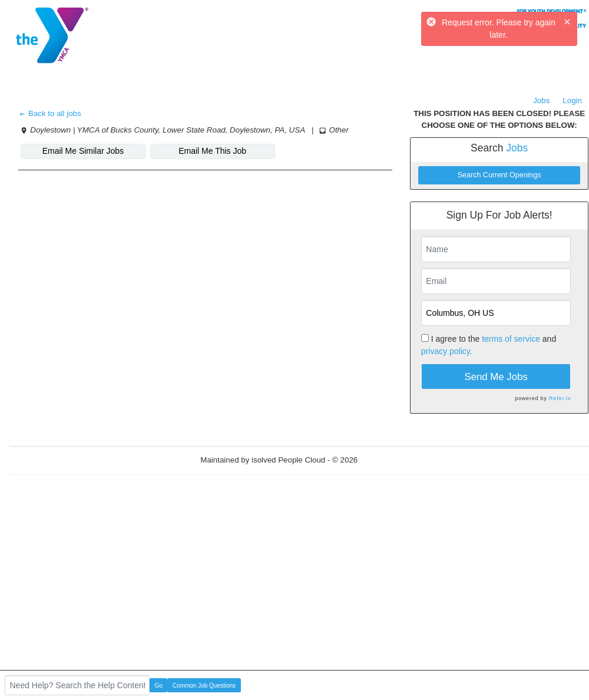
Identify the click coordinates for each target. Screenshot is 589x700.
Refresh (393, 460)
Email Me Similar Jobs (83, 151)
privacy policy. (447, 351)
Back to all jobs (50, 113)
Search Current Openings (499, 175)
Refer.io (560, 398)
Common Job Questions (204, 686)
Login (572, 100)
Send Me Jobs (496, 377)
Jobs (541, 100)
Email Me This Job (212, 151)
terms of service (511, 339)
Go (159, 686)
